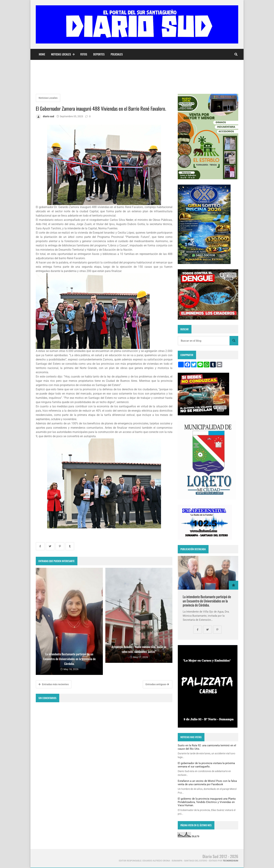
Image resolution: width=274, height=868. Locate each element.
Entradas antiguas (157, 684)
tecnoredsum (230, 861)
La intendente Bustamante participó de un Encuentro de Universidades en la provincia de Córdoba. (207, 601)
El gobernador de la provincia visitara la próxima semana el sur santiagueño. (206, 765)
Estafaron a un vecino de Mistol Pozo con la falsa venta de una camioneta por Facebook (207, 783)
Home (42, 54)
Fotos (84, 54)
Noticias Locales (63, 54)
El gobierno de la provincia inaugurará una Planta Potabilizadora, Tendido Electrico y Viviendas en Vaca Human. (207, 802)
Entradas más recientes (54, 684)
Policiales (117, 54)
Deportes (99, 54)
